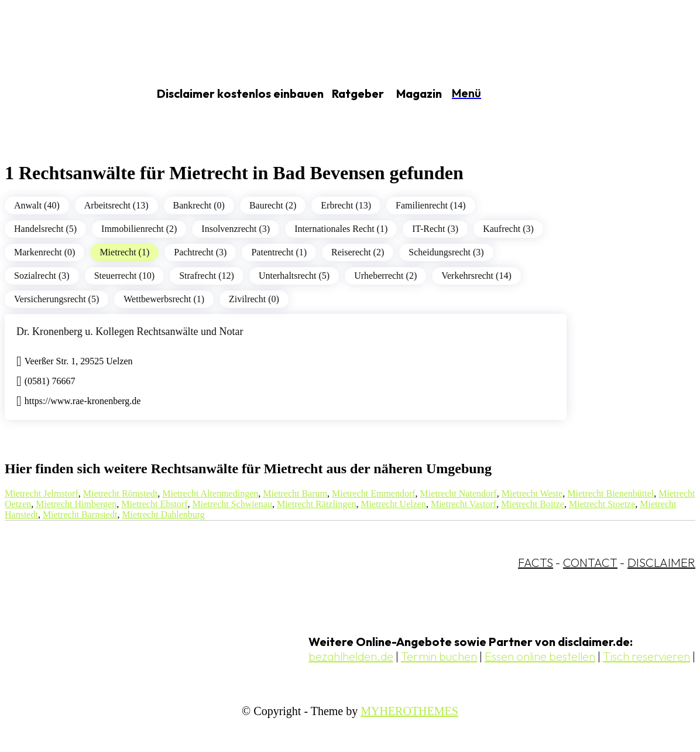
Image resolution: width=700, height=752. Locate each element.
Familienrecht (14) (431, 205)
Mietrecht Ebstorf (154, 504)
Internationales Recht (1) (341, 229)
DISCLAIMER (661, 563)
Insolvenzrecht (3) (236, 229)
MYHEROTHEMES (409, 711)
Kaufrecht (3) (508, 229)
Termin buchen (439, 656)
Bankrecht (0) (199, 205)
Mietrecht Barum (295, 493)
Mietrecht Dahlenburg (163, 515)
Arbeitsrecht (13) (116, 205)
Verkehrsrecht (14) (476, 276)
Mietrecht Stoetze (602, 504)
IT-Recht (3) (435, 229)
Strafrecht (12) (207, 276)
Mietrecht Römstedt (121, 493)
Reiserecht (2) (358, 252)
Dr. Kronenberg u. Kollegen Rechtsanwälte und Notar (130, 331)
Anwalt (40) (37, 205)
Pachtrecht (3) (200, 252)
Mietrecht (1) (124, 252)
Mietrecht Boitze (533, 504)
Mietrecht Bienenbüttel (610, 493)
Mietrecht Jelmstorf (42, 493)
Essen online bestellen (540, 656)
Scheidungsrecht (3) (446, 252)
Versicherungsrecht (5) (56, 299)
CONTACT (590, 563)
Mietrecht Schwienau (232, 504)
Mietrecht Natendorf (459, 493)
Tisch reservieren (646, 656)
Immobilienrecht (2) (139, 229)
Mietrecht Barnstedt (80, 515)
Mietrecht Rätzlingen (317, 504)
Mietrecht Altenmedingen (210, 493)
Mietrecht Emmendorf (374, 493)
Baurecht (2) (273, 205)
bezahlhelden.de (351, 656)
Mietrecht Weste (532, 493)
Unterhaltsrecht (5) (294, 276)
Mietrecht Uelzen (393, 504)
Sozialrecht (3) (42, 276)
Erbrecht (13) (346, 205)
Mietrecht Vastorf (464, 504)
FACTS (536, 563)
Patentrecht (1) (279, 252)
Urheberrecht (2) (385, 276)
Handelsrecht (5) (45, 229)
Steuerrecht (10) (125, 276)
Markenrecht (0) (44, 252)
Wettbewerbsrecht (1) (164, 299)
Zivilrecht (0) (254, 299)
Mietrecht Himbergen (76, 504)
